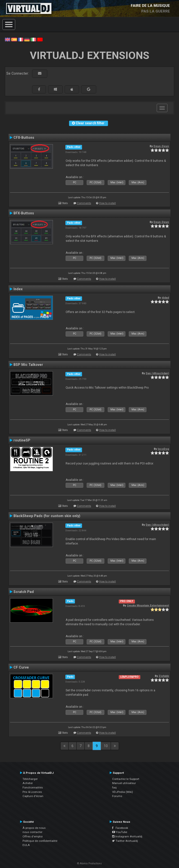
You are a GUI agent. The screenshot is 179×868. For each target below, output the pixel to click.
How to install (107, 203)
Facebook (120, 828)
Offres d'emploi (33, 836)
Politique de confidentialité (40, 841)
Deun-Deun (161, 146)
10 (106, 746)
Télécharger (30, 779)
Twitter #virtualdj (125, 841)
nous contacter (32, 832)
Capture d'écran (33, 796)
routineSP (22, 440)
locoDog (163, 449)
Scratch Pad (24, 592)
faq (114, 787)
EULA (26, 845)
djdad (165, 298)
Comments (84, 203)
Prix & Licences (32, 792)
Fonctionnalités (33, 787)
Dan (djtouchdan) (157, 373)
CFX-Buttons (24, 138)
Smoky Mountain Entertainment (148, 605)
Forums (117, 796)
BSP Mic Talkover (28, 365)
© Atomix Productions (89, 863)
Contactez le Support (126, 779)
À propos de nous (34, 828)
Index (18, 289)
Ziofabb (164, 676)
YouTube (120, 832)
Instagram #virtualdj (127, 836)
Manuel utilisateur (124, 783)
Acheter (28, 783)
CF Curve (21, 667)
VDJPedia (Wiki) (123, 792)
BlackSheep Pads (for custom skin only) (47, 516)
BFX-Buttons (24, 213)
